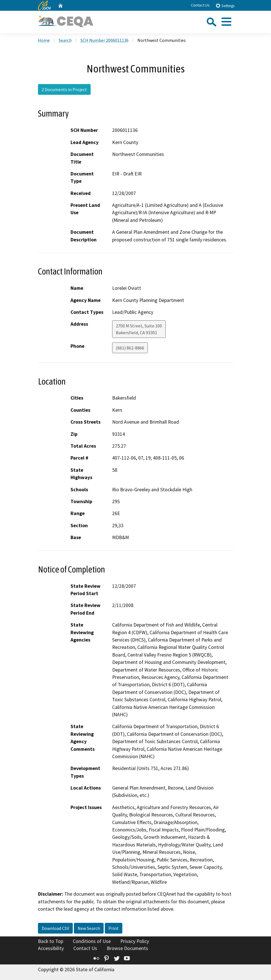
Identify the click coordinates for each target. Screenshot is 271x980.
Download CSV (55, 928)
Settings (225, 6)
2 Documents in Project (64, 89)
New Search (89, 928)
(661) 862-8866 (130, 348)
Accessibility (51, 948)
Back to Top (51, 941)
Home (44, 40)
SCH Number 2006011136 (104, 40)
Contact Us (200, 5)
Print (114, 928)
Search (65, 40)
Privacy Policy (135, 941)
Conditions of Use (92, 941)
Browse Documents (127, 948)
